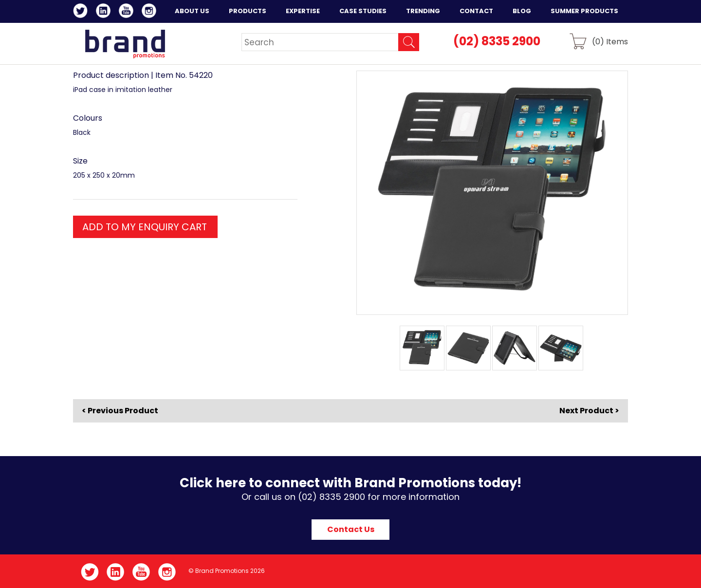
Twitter (82, 12)
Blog (522, 11)
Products (248, 11)
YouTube (128, 12)
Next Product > (589, 411)
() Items (610, 41)
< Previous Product (120, 411)
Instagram (151, 12)
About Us (192, 11)
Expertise (303, 11)
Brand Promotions (125, 44)
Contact (476, 11)
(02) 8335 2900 (497, 41)
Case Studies (363, 11)
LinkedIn (105, 12)
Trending (423, 11)
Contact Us (351, 529)
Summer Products (584, 11)
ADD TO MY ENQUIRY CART (145, 227)
